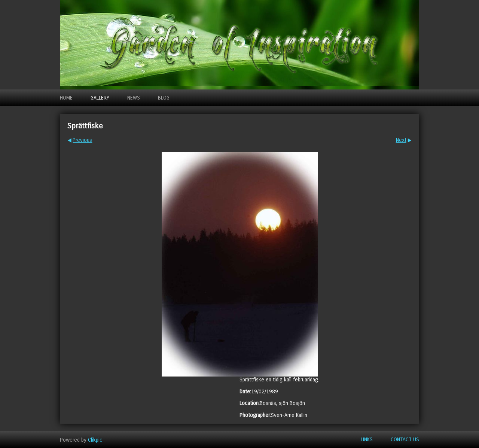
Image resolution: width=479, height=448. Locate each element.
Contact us (405, 440)
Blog (164, 98)
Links (367, 440)
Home (66, 98)
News (134, 98)
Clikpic (95, 440)
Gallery (100, 98)
